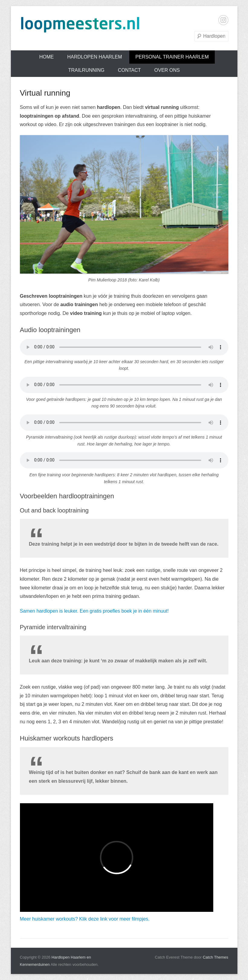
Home (47, 57)
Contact (129, 70)
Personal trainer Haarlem (172, 57)
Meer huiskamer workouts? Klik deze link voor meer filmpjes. (85, 919)
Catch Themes (215, 957)
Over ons (167, 70)
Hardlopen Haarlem (94, 57)
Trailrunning (86, 70)
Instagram (223, 20)
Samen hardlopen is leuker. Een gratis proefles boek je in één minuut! (94, 611)
